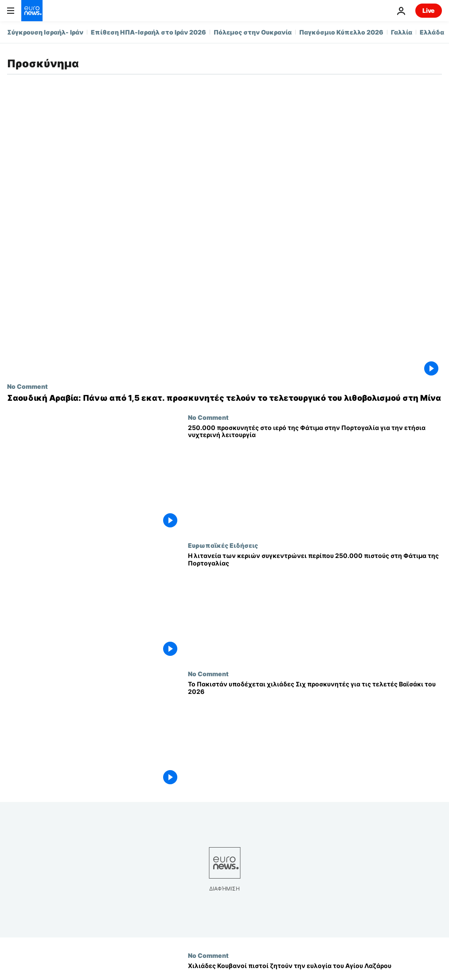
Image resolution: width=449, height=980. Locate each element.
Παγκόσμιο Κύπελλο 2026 (341, 32)
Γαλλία (402, 32)
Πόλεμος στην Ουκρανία (253, 32)
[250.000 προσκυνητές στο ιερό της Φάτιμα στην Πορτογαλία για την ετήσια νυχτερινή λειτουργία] (315, 478)
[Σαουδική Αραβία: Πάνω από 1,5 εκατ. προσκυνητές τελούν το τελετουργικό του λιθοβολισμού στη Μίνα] (224, 398)
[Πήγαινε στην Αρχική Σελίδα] (32, 11)
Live (429, 10)
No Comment (27, 386)
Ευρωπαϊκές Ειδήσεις (223, 545)
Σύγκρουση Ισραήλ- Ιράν (45, 32)
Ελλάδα (432, 32)
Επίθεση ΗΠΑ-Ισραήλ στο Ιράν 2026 (148, 32)
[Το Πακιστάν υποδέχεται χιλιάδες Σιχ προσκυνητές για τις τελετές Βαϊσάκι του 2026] (315, 734)
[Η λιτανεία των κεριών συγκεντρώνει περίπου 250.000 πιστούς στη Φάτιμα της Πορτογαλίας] (315, 606)
